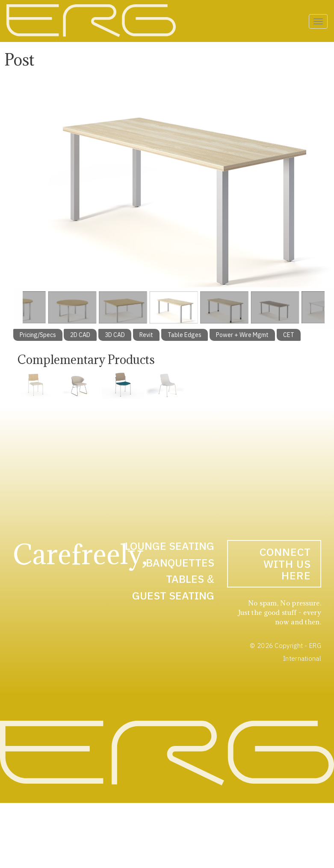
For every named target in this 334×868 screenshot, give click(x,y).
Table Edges (185, 335)
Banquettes (180, 562)
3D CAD (115, 335)
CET (289, 335)
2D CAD (80, 335)
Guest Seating (173, 595)
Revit (146, 335)
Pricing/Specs (38, 335)
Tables (185, 579)
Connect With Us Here (285, 564)
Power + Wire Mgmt (242, 335)
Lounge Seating (170, 546)
